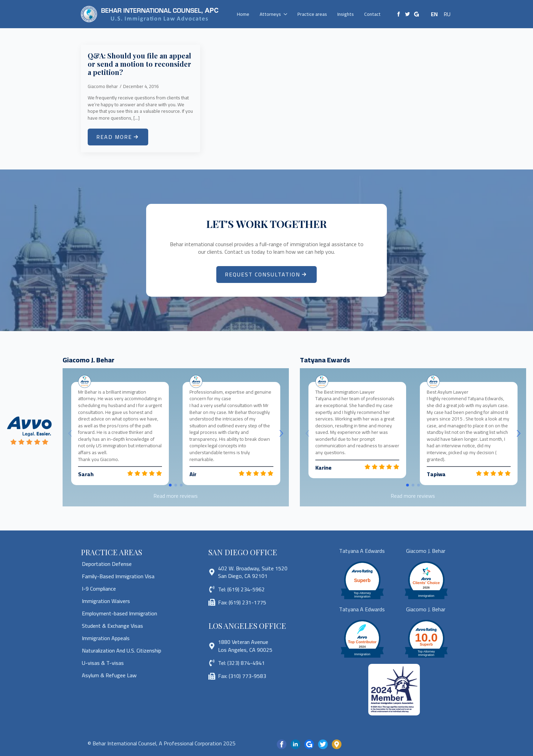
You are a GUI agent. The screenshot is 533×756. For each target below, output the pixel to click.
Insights (346, 14)
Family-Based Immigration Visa (118, 576)
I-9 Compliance (99, 589)
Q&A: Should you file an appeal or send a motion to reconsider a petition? (139, 64)
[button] (281, 434)
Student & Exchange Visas (112, 626)
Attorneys (270, 14)
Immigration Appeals (106, 638)
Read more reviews (176, 496)
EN (434, 14)
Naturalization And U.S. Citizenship (122, 650)
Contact (372, 14)
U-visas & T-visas (103, 663)
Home (243, 14)
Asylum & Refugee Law (109, 675)
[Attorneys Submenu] (287, 14)
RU (447, 14)
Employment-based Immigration (119, 613)
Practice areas (312, 14)
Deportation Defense (107, 564)
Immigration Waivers (106, 601)
